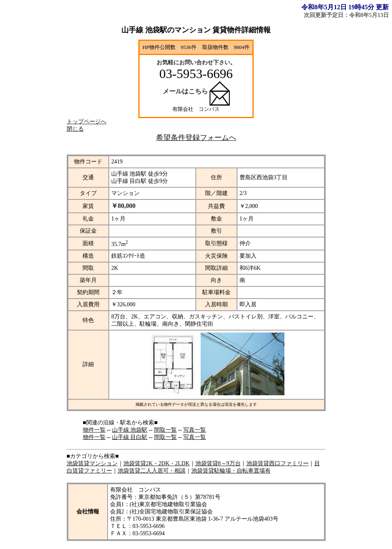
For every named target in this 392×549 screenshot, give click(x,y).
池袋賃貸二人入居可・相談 (152, 471)
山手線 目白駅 (130, 437)
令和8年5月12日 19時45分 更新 (345, 7)
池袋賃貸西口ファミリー (278, 463)
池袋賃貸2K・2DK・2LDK (157, 463)
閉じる (75, 129)
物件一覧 (94, 430)
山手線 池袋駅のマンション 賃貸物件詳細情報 (196, 30)
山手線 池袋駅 (130, 430)
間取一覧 (165, 430)
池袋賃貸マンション (92, 463)
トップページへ (87, 122)
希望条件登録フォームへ (196, 138)
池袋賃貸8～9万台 (218, 463)
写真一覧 (195, 430)
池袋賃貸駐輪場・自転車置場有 (231, 471)
